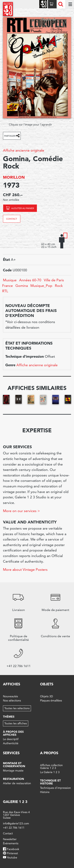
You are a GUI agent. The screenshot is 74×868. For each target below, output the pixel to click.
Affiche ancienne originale (24, 150)
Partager (10, 136)
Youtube (12, 857)
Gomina (22, 286)
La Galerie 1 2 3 (50, 772)
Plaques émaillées (51, 700)
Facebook (13, 849)
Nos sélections (12, 700)
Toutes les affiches (16, 723)
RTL (5, 291)
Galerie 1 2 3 (15, 802)
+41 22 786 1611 (14, 828)
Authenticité (11, 743)
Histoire (45, 792)
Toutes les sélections (17, 708)
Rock (59, 286)
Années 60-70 (30, 280)
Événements (11, 843)
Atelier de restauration (17, 783)
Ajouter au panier (23, 208)
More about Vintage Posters (25, 569)
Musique (10, 280)
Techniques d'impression (55, 788)
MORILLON (14, 177)
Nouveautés (10, 696)
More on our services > (21, 511)
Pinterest (12, 853)
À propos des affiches (13, 733)
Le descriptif (11, 739)
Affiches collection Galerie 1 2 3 (51, 767)
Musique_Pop (41, 286)
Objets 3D (46, 696)
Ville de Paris (54, 280)
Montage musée (13, 771)
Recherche (61, 4)
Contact (12, 219)
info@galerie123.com (16, 823)
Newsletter (10, 839)
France (7, 286)
